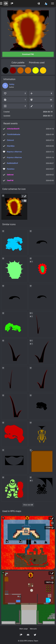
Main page (24, 629)
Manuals (33, 629)
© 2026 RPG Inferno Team (28, 641)
